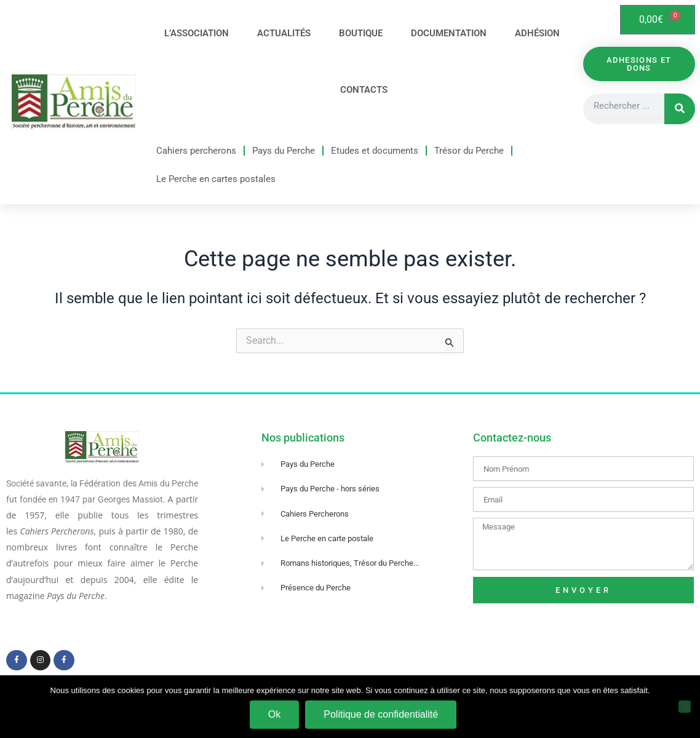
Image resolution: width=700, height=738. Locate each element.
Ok (274, 714)
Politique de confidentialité (381, 714)
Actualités (284, 33)
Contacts (364, 90)
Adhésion (537, 33)
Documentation (449, 33)
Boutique (361, 33)
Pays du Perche (284, 151)
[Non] (685, 707)
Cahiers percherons (196, 151)
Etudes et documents (375, 151)
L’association (197, 33)
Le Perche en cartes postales (216, 179)
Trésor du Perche (469, 151)
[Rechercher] (680, 109)
